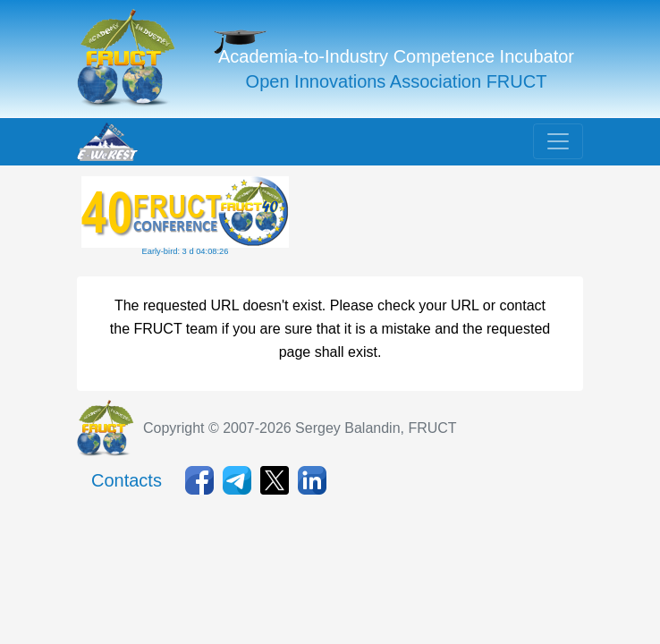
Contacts (127, 480)
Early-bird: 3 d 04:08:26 (186, 251)
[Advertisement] (436, 221)
